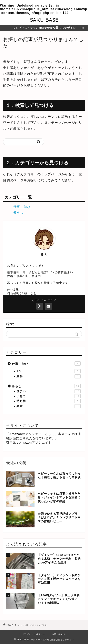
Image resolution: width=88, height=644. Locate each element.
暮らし (18, 212)
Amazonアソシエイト (35, 442)
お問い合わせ (59, 634)
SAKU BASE (44, 20)
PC (49, 371)
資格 (49, 376)
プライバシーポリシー (34, 634)
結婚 (49, 406)
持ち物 (49, 401)
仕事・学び (22, 207)
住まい (49, 391)
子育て (49, 396)
